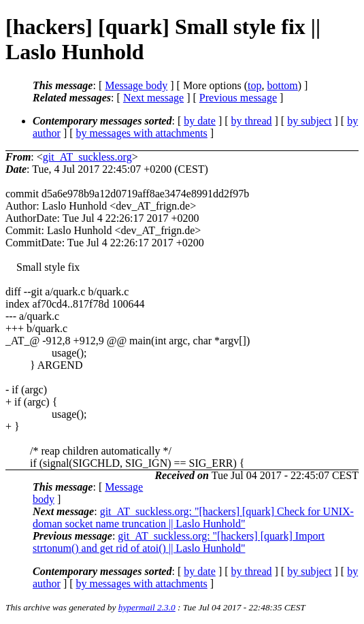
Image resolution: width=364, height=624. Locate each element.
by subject (309, 121)
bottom (282, 85)
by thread (252, 121)
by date (200, 121)
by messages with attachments (142, 133)
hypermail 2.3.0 (147, 607)
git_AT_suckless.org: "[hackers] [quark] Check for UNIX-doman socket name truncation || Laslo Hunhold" (193, 518)
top (254, 85)
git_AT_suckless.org (87, 157)
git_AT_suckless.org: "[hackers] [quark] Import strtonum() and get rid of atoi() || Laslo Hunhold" (179, 542)
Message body (136, 85)
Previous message (238, 98)
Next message (153, 98)
